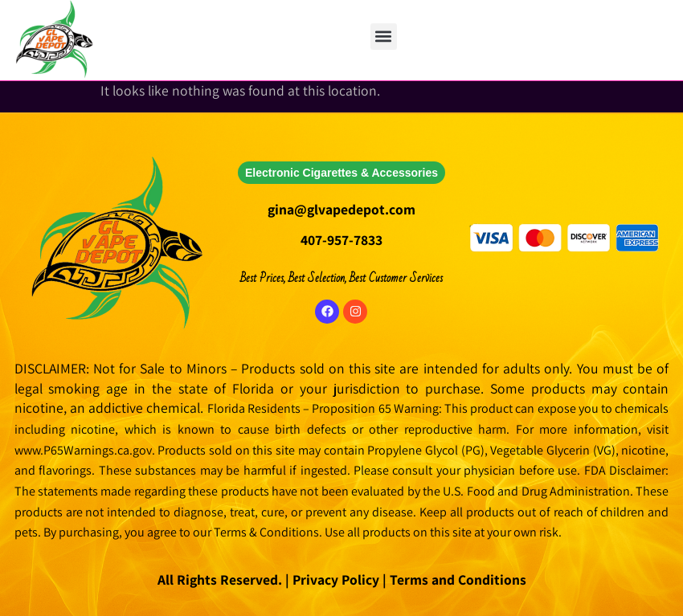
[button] (384, 37)
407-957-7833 (341, 240)
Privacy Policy (334, 579)
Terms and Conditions (458, 579)
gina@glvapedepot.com (341, 209)
